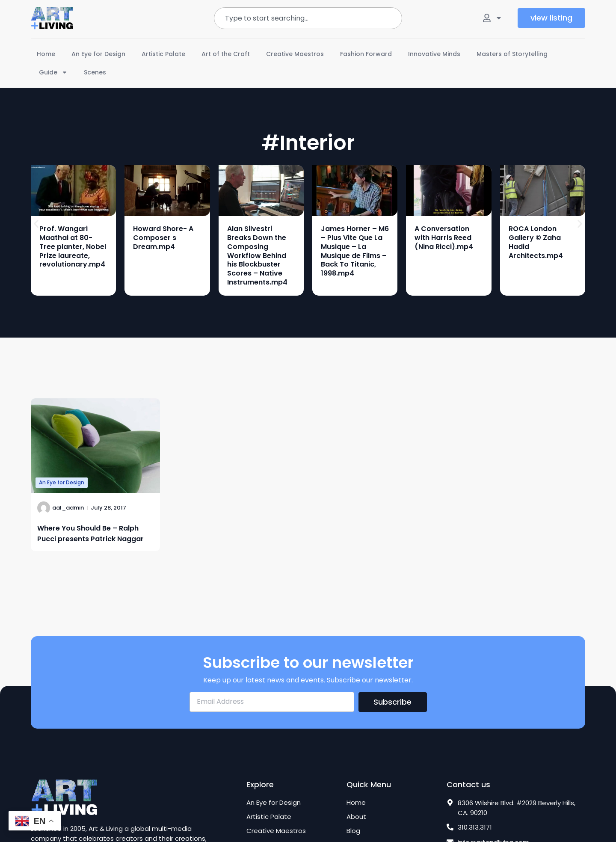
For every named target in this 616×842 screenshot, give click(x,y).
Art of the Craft (226, 54)
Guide (53, 72)
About (356, 817)
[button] (36, 224)
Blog (353, 831)
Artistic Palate (163, 54)
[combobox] (308, 18)
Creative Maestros (295, 54)
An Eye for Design (98, 54)
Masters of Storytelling (512, 54)
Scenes (95, 72)
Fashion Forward (366, 54)
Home (46, 54)
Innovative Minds (434, 54)
